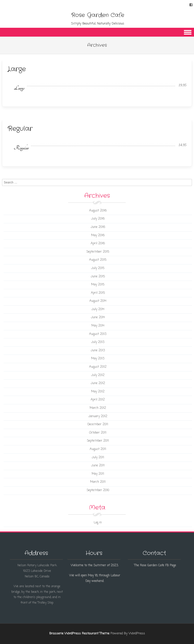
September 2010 (98, 490)
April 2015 (98, 293)
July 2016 (98, 219)
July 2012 (98, 375)
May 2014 (98, 326)
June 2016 (98, 227)
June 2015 (98, 277)
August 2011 (98, 449)
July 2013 (98, 342)
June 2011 (98, 466)
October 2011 (98, 433)
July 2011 (98, 458)
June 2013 (98, 351)
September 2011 (98, 441)
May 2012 (98, 392)
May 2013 (98, 359)
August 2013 (98, 334)
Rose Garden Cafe (98, 15)
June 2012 (98, 383)
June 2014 (98, 317)
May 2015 (98, 285)
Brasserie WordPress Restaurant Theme (79, 634)
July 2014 (98, 309)
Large (17, 69)
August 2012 (98, 367)
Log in (98, 523)
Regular (20, 129)
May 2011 (98, 474)
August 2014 (98, 301)
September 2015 (98, 252)
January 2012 (98, 416)
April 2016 (98, 244)
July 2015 (98, 268)
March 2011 (98, 482)
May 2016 (98, 235)
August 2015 (98, 260)
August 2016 (98, 211)
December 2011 (98, 424)
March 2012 (98, 408)
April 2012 (98, 400)
